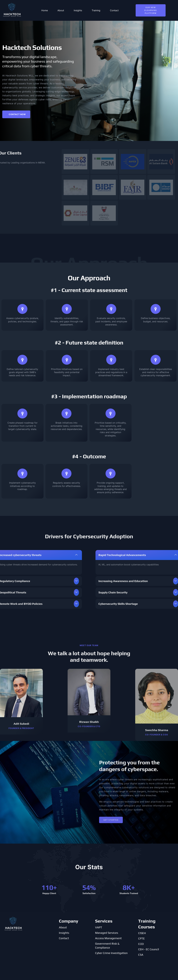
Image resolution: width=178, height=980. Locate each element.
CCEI (141, 944)
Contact (114, 10)
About (61, 10)
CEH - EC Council (149, 949)
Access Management (108, 938)
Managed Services (107, 933)
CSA (141, 955)
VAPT (99, 927)
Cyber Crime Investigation (111, 953)
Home (45, 10)
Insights (78, 10)
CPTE (141, 938)
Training (96, 10)
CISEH (142, 933)
